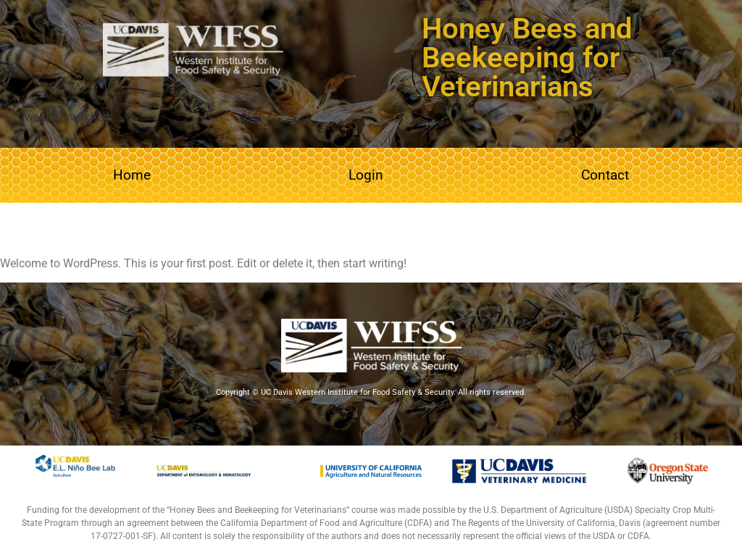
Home (132, 175)
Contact (605, 175)
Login (366, 175)
